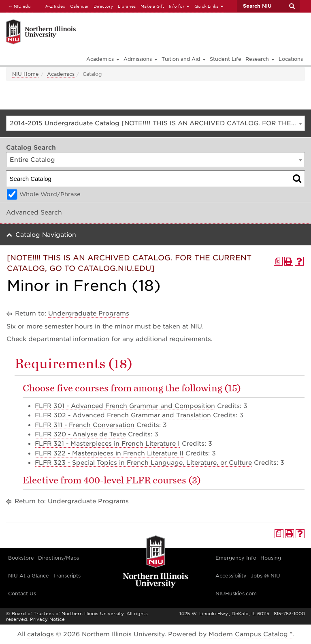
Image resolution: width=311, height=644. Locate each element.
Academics (61, 74)
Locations (291, 59)
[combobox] (155, 123)
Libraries (127, 6)
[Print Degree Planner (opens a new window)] (278, 261)
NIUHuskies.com (236, 594)
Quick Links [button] (209, 6)
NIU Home (26, 74)
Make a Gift (152, 6)
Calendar (79, 6)
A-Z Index (55, 6)
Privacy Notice (47, 619)
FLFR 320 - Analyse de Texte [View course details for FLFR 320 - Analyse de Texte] (80, 434)
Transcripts (67, 576)
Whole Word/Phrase (50, 194)
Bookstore (21, 558)
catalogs (40, 634)
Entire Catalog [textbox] (32, 160)
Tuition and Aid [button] (184, 59)
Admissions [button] (141, 59)
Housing (271, 558)
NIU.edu (18, 6)
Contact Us (22, 594)
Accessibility (231, 576)
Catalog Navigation (46, 235)
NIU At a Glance (29, 576)
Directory (103, 6)
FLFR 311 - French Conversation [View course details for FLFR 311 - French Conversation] (85, 425)
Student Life (226, 59)
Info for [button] (179, 6)
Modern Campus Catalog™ (250, 634)
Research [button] (260, 59)
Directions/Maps (59, 558)
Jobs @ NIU (265, 576)
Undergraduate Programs (89, 313)
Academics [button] (103, 59)
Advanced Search (34, 213)
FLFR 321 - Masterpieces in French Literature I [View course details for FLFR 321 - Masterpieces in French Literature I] (107, 444)
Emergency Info (236, 558)
